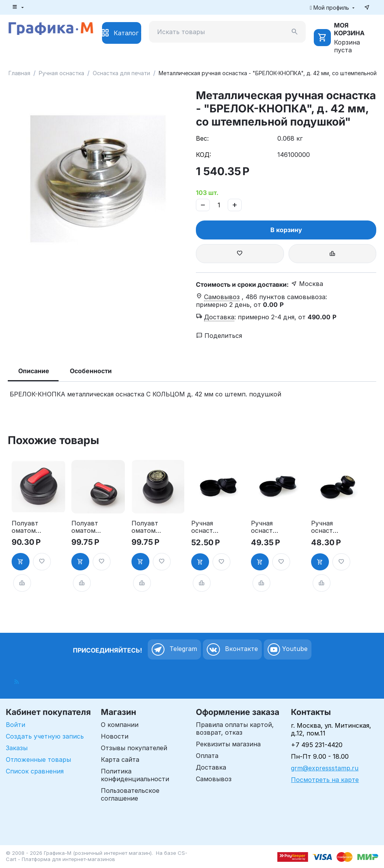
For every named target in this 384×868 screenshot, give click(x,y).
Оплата (207, 756)
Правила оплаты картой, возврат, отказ (235, 728)
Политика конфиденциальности (135, 775)
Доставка (211, 767)
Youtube (288, 649)
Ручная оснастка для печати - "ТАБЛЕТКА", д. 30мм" (206, 527)
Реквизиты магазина (228, 744)
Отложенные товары (38, 759)
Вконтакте (232, 649)
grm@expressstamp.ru (325, 768)
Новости (115, 736)
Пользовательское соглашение (130, 794)
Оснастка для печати (121, 73)
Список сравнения (35, 771)
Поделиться (219, 336)
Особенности (91, 371)
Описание (34, 371)
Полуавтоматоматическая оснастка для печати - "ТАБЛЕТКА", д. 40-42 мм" (86, 527)
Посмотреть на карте (325, 780)
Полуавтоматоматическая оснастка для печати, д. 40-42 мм (146, 527)
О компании (120, 725)
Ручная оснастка (61, 73)
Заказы (17, 748)
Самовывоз (214, 779)
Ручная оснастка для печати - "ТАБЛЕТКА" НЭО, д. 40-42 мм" (266, 527)
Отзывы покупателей (134, 748)
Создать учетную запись (45, 736)
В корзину (286, 230)
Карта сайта (120, 759)
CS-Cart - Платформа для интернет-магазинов (97, 856)
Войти (16, 725)
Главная (19, 73)
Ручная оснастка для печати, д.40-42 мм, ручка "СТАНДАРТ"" (326, 527)
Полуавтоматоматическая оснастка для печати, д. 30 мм (26, 527)
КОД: (203, 155)
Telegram (174, 649)
